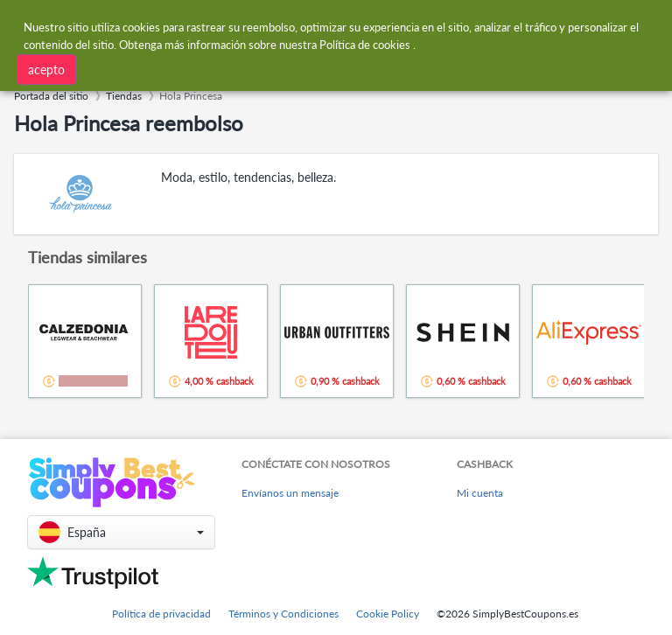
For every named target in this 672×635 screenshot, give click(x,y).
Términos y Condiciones (283, 614)
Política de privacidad (161, 614)
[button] (121, 532)
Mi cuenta (480, 493)
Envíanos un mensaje (290, 493)
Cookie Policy (388, 614)
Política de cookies (365, 41)
